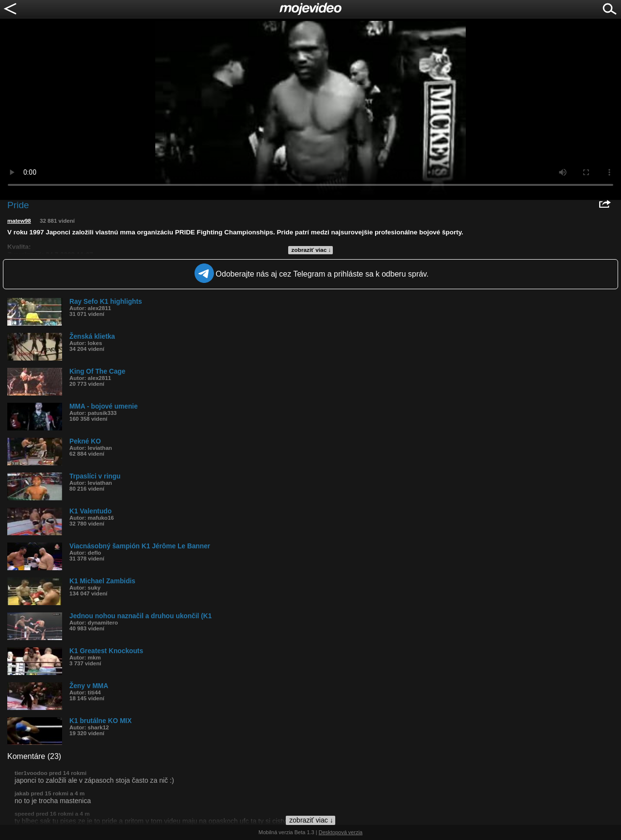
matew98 (19, 221)
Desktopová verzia (341, 832)
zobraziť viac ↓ (311, 250)
